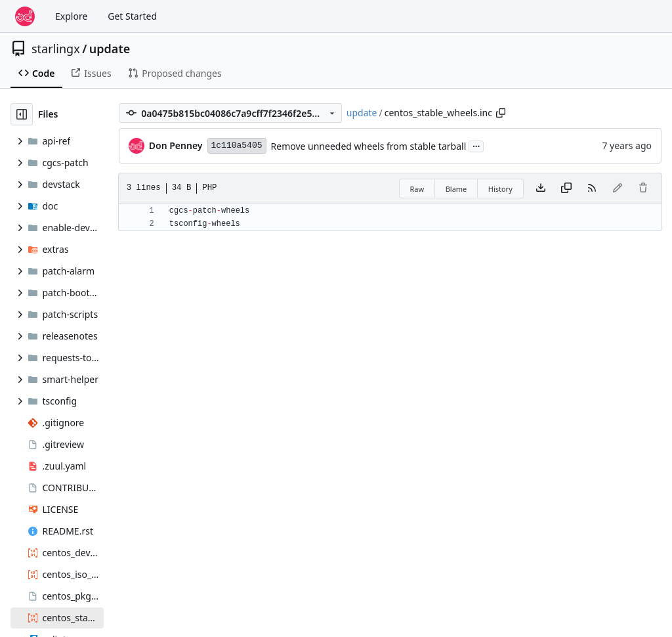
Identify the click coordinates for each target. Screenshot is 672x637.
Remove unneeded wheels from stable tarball (369, 146)
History (500, 189)
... (476, 145)
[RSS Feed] (592, 188)
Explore (71, 16)
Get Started (132, 16)
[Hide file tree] (22, 114)
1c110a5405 (237, 145)
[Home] (25, 16)
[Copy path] (501, 113)
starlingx (56, 49)
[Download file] (541, 188)
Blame (456, 189)
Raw (417, 189)
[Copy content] (566, 188)
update (110, 49)
